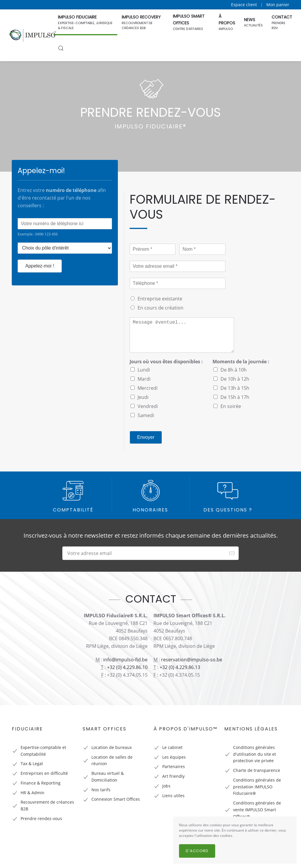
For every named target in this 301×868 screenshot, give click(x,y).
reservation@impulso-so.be (192, 660)
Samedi (146, 415)
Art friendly (173, 776)
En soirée (231, 406)
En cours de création (160, 308)
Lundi (144, 370)
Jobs (166, 786)
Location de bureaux (112, 747)
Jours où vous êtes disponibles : (166, 362)
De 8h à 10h (234, 370)
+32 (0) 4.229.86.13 (180, 667)
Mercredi (148, 388)
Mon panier (278, 5)
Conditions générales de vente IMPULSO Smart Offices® (257, 810)
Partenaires (174, 766)
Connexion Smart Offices (116, 799)
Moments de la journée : (241, 362)
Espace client (244, 5)
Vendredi (148, 406)
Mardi (144, 379)
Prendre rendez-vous (41, 818)
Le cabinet (172, 747)
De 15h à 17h (235, 397)
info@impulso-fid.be (125, 660)
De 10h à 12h (235, 379)
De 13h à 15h (235, 388)
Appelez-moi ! (40, 266)
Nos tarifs (101, 790)
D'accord (197, 851)
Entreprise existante (160, 299)
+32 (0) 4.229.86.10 (127, 667)
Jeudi (143, 397)
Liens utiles (173, 796)
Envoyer (146, 437)
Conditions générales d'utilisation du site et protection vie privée (255, 754)
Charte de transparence (257, 770)
